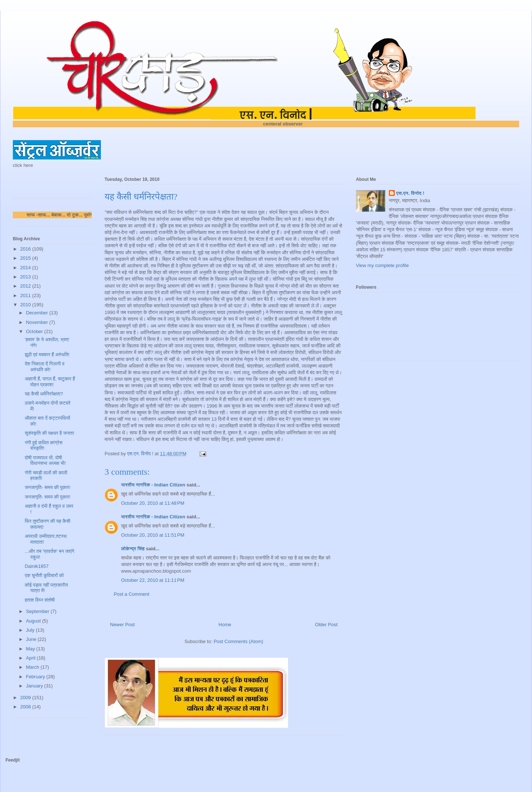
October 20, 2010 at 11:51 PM (153, 535)
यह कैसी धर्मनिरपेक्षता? (44, 394)
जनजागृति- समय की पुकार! (47, 487)
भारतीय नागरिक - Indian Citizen (153, 485)
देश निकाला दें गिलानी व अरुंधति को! (44, 367)
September (38, 611)
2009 (26, 698)
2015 (26, 258)
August (34, 621)
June (32, 639)
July (31, 630)
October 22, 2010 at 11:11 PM (153, 580)
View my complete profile (382, 265)
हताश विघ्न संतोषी (40, 600)
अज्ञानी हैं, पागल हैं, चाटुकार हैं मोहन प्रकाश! (50, 382)
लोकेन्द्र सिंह (133, 549)
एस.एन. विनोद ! (410, 193)
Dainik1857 (37, 566)
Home (225, 625)
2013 (26, 277)
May (31, 649)
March (33, 667)
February (36, 677)
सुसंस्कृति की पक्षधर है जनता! (49, 433)
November (38, 322)
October (35, 331)
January (35, 686)
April (32, 658)
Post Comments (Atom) (238, 641)
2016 (26, 249)
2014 (26, 268)
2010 (26, 305)
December (38, 313)
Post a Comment (132, 594)
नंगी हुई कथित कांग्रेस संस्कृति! (43, 446)
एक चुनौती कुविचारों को (44, 575)
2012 (26, 286)
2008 (26, 707)
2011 (26, 295)
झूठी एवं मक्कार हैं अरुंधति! (47, 355)
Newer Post (122, 625)
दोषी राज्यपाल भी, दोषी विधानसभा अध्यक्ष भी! (45, 461)
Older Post (326, 625)
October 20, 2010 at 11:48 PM (153, 503)
